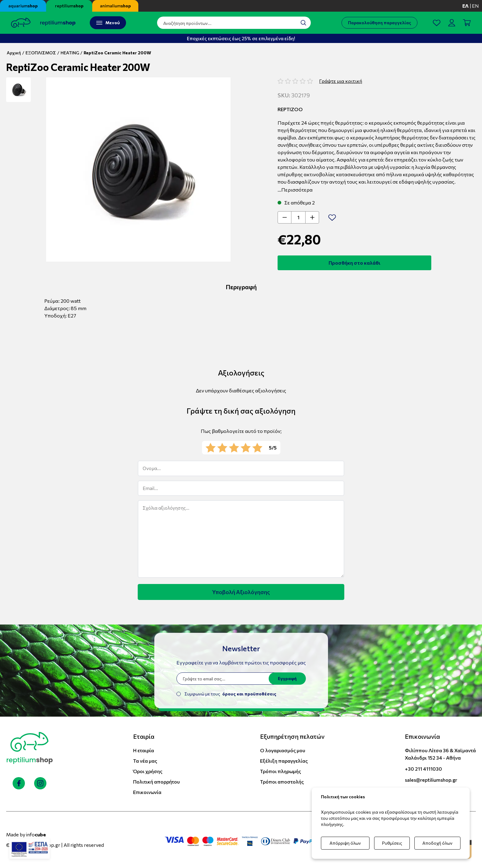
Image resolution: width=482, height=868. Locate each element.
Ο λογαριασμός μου (283, 750)
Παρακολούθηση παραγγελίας (379, 23)
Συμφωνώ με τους (230, 694)
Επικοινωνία (147, 792)
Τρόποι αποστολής (282, 782)
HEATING (70, 53)
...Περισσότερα (295, 190)
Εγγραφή (287, 678)
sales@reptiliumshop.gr (431, 780)
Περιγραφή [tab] (241, 287)
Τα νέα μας (145, 761)
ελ (466, 6)
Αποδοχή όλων (437, 843)
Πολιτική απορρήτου (156, 782)
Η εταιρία (144, 750)
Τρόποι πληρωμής (281, 771)
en (475, 6)
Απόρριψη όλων (345, 843)
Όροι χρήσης (148, 771)
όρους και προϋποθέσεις (249, 694)
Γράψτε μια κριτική (341, 81)
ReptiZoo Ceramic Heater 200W (117, 53)
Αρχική (14, 53)
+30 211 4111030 (423, 769)
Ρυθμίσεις (392, 843)
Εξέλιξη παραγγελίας (284, 761)
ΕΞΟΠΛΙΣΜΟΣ (41, 53)
